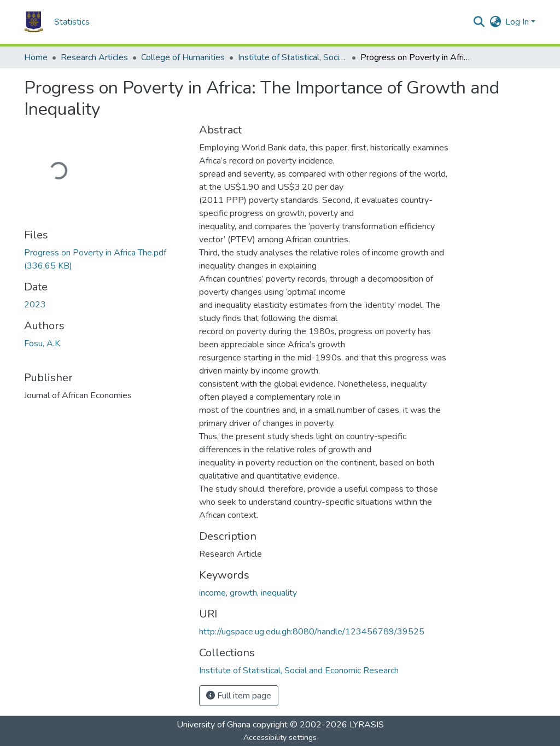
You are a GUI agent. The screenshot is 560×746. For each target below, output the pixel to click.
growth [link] (243, 593)
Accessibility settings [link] (280, 738)
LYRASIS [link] (367, 725)
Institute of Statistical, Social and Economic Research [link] (293, 57)
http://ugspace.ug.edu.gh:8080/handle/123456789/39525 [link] (312, 632)
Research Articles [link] (94, 57)
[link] (105, 259)
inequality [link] (279, 593)
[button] (34, 22)
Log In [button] (518, 22)
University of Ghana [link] (214, 725)
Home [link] (36, 57)
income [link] (212, 593)
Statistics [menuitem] (72, 22)
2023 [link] (35, 305)
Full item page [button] (239, 696)
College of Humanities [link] (183, 57)
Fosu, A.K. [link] (43, 343)
